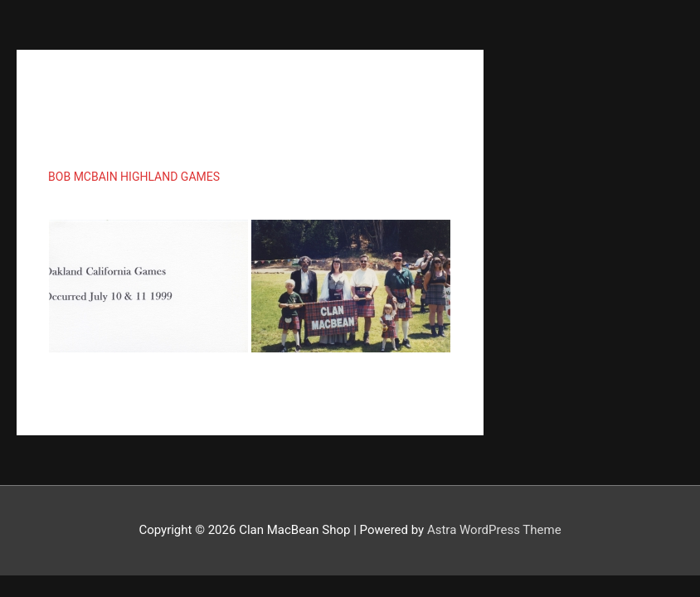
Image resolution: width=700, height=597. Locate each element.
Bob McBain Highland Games (134, 177)
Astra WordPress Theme (494, 530)
